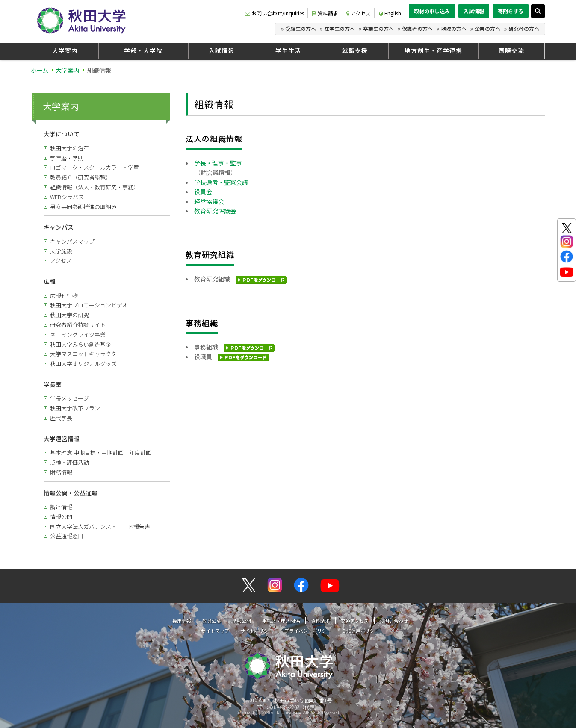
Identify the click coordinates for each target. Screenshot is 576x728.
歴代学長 (61, 418)
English (390, 13)
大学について (62, 134)
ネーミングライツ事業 (78, 335)
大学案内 (65, 50)
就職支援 (355, 50)
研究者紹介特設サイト (78, 325)
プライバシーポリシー (308, 631)
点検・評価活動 (69, 462)
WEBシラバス (67, 197)
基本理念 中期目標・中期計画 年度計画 (101, 452)
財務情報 (61, 472)
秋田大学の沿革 (69, 148)
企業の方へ (487, 28)
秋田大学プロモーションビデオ (89, 305)
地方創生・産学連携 (433, 50)
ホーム (39, 70)
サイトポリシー (257, 631)
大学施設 (61, 251)
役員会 (203, 192)
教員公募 (212, 621)
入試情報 (474, 11)
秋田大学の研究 (69, 315)
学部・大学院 (143, 50)
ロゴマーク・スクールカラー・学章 (95, 167)
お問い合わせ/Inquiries (275, 13)
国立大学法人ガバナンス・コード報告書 (100, 526)
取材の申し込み (432, 11)
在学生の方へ (340, 28)
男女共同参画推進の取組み (83, 207)
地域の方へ (454, 28)
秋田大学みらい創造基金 (81, 344)
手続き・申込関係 (281, 621)
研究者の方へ (524, 28)
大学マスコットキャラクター (86, 354)
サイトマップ (215, 631)
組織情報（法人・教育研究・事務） (95, 187)
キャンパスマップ (72, 241)
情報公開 (61, 517)
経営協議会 (209, 201)
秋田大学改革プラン (75, 408)
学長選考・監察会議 (221, 182)
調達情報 (61, 507)
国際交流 (511, 50)
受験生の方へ (301, 28)
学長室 (53, 384)
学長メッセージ (69, 398)
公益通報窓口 (67, 536)
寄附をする (511, 11)
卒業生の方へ (378, 28)
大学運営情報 (62, 439)
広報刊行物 (64, 296)
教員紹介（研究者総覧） (81, 177)
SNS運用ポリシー (361, 631)
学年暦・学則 (67, 158)
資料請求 (325, 13)
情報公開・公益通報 (71, 493)
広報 (50, 281)
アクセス (359, 13)
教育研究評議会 (215, 211)
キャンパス (59, 227)
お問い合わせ (394, 621)
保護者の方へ (417, 28)
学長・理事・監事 (218, 163)
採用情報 (182, 621)
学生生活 (288, 50)
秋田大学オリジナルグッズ (83, 364)
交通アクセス (355, 621)
